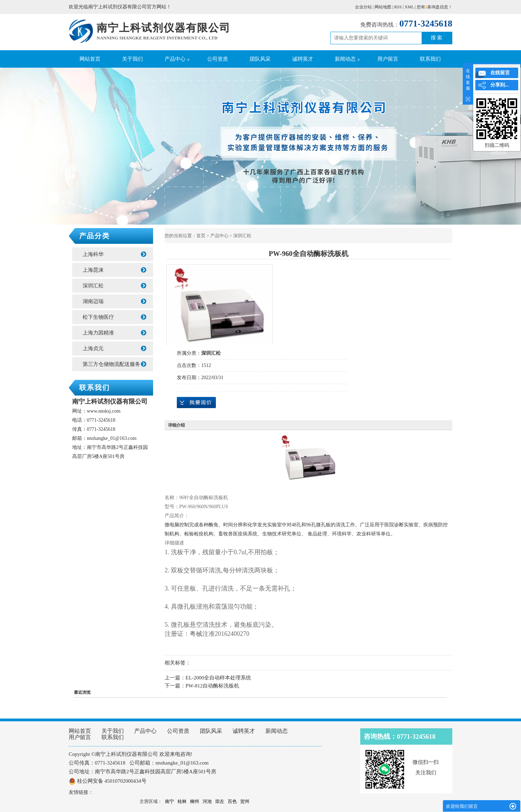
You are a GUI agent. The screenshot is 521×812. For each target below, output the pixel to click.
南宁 (169, 801)
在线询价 (196, 403)
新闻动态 (345, 59)
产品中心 (175, 59)
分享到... (500, 85)
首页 (201, 236)
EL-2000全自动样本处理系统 (218, 678)
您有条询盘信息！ (435, 7)
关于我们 (133, 59)
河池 (207, 801)
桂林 (182, 801)
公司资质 (218, 59)
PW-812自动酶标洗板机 (212, 686)
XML (409, 7)
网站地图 (383, 7)
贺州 (245, 801)
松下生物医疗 (114, 317)
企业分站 (363, 7)
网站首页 (90, 59)
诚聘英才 (303, 59)
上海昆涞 (114, 270)
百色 (232, 801)
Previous (23, 147)
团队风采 (260, 59)
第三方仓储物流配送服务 (114, 364)
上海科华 (114, 254)
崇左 (220, 801)
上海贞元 (114, 348)
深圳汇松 (114, 286)
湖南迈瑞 (114, 301)
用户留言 (388, 59)
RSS (398, 7)
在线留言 (500, 73)
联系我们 (430, 59)
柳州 (195, 801)
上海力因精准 (114, 333)
